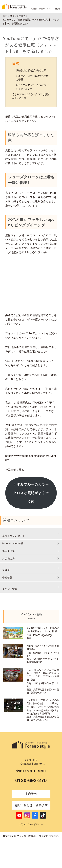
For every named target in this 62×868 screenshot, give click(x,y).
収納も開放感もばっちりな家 (31, 70)
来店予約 (31, 794)
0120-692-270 (31, 780)
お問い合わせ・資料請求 (31, 805)
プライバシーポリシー (31, 824)
